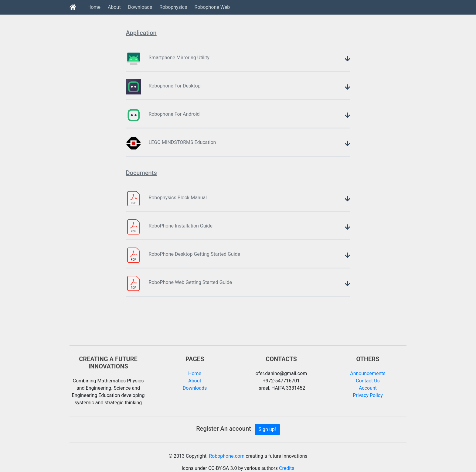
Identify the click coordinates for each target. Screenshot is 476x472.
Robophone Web (212, 7)
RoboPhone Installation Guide (181, 226)
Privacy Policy (368, 395)
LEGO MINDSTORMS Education (182, 142)
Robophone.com (227, 456)
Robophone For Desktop (175, 86)
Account (368, 388)
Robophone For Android (174, 114)
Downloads (140, 7)
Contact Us (368, 381)
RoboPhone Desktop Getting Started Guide (195, 254)
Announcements (368, 373)
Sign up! (267, 429)
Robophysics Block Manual (178, 198)
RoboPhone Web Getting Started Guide (190, 282)
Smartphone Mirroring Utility (179, 58)
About (114, 7)
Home (94, 7)
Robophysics (173, 7)
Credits (286, 468)
